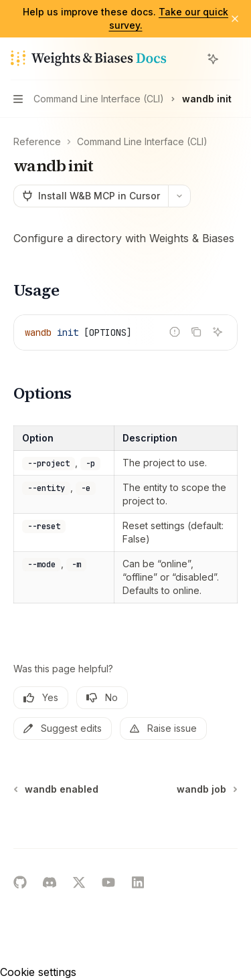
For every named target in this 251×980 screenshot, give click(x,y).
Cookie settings (38, 972)
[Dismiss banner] (235, 19)
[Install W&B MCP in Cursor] (91, 196)
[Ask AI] (218, 332)
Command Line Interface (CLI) (142, 141)
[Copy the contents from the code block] (196, 332)
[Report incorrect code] (175, 332)
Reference (37, 141)
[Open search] (188, 59)
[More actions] (234, 59)
